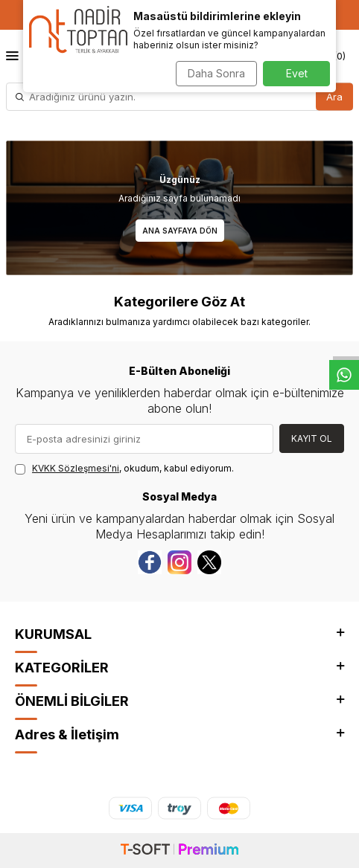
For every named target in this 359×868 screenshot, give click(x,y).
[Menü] (12, 55)
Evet (297, 73)
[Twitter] (209, 562)
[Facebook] (150, 562)
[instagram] (179, 562)
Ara (334, 96)
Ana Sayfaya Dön (180, 231)
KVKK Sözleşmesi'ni (76, 468)
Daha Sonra (216, 73)
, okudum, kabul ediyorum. (124, 469)
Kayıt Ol (312, 438)
